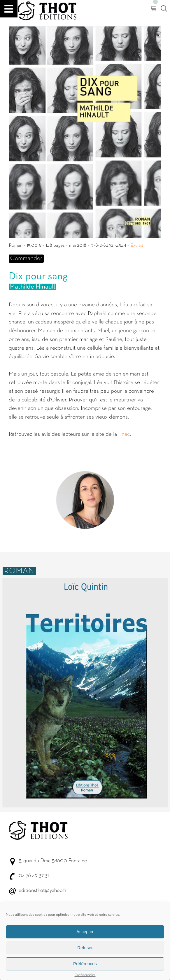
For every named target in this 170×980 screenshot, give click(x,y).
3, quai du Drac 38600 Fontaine (53, 861)
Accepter (85, 937)
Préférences (85, 969)
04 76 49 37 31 (34, 876)
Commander (26, 258)
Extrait (137, 246)
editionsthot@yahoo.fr (43, 891)
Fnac (124, 434)
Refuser (85, 953)
